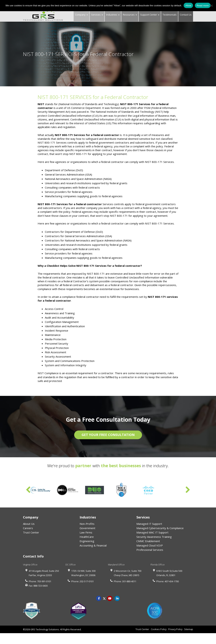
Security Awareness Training (154, 537)
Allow (188, 6)
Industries (113, 15)
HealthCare (87, 537)
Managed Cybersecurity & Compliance (160, 528)
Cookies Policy (159, 629)
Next (188, 490)
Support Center (150, 15)
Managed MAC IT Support (152, 532)
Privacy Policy (175, 629)
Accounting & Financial (93, 545)
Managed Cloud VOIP (150, 545)
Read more (203, 6)
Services (97, 15)
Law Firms (86, 532)
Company (81, 15)
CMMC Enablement (148, 541)
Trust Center (31, 532)
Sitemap (189, 629)
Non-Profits (87, 524)
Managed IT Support (149, 524)
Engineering (87, 541)
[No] (211, 6)
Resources (130, 15)
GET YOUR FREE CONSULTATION (108, 435)
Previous (28, 490)
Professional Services (150, 550)
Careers (28, 528)
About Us (29, 524)
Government (87, 528)
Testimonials (170, 15)
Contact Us (186, 15)
